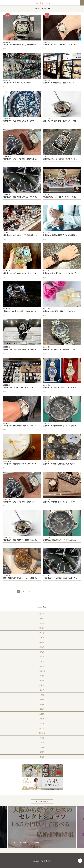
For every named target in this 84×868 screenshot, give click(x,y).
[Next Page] (52, 592)
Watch (5, 49)
